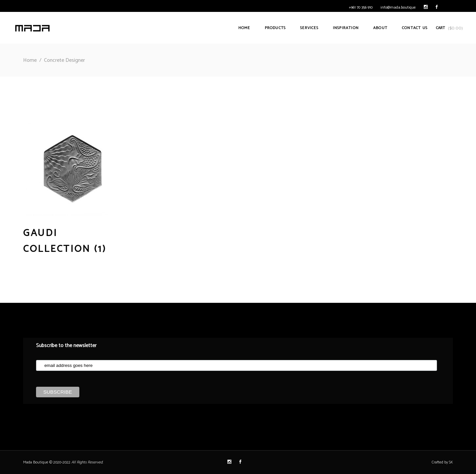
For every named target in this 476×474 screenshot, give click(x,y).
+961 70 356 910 (361, 7)
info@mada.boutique (398, 7)
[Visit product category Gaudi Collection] (73, 234)
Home (30, 60)
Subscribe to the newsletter (66, 346)
